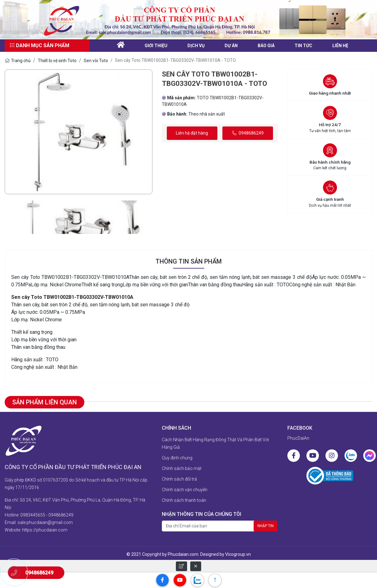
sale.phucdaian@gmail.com (45, 522)
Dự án (231, 46)
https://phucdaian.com (45, 530)
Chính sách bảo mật (182, 468)
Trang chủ (18, 61)
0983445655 (33, 515)
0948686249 (248, 133)
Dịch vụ (196, 46)
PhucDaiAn (298, 438)
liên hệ (340, 46)
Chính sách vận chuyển (185, 490)
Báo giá (266, 46)
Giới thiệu (156, 46)
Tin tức (303, 46)
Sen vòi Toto (96, 61)
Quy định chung (177, 458)
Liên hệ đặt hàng (192, 133)
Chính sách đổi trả (179, 479)
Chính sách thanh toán (184, 500)
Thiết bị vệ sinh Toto (57, 61)
